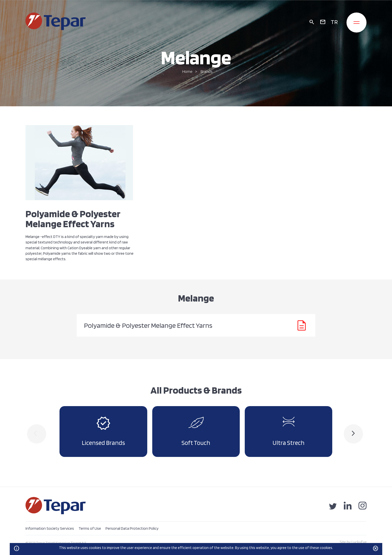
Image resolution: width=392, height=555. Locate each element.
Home (187, 71)
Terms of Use (90, 528)
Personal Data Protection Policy (132, 528)
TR (334, 22)
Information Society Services (50, 528)
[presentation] (37, 434)
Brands (206, 71)
